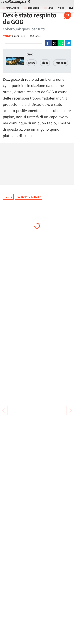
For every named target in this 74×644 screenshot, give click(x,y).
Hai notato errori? (29, 197)
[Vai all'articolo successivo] (4, 410)
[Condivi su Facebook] (48, 43)
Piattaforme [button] (11, 8)
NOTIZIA (7, 36)
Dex (29, 54)
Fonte (8, 197)
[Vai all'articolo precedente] (70, 410)
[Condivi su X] (55, 43)
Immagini (61, 63)
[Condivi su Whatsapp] (61, 43)
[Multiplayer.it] (16, 2)
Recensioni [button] (32, 8)
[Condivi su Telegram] (68, 43)
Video (61, 8)
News (32, 63)
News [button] (49, 8)
